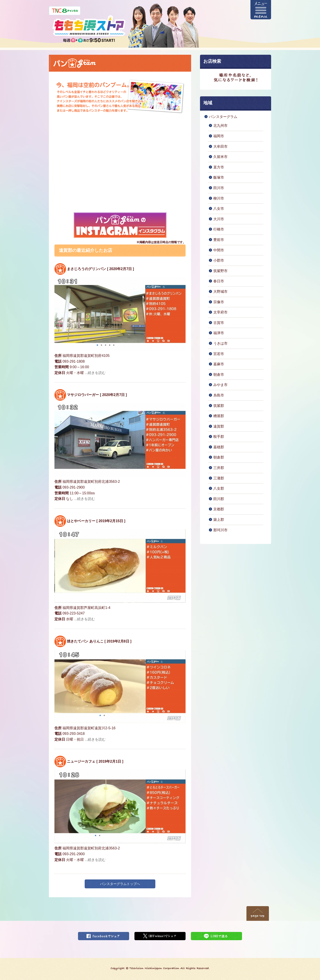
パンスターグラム (223, 117)
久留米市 (220, 157)
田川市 (219, 188)
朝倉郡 (219, 457)
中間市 (219, 250)
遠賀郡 (219, 426)
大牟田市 (220, 146)
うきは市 (220, 343)
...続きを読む (95, 373)
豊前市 (219, 240)
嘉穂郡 (219, 447)
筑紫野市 (220, 271)
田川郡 (219, 499)
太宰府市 (220, 312)
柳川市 (219, 198)
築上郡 (219, 520)
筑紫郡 (219, 406)
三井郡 (219, 468)
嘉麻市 (219, 364)
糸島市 (219, 395)
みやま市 (220, 385)
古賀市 (219, 323)
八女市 (219, 209)
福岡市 (219, 136)
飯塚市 (219, 177)
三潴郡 (219, 478)
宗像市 (219, 302)
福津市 (219, 333)
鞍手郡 (219, 437)
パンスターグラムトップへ (120, 884)
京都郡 (219, 509)
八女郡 (219, 488)
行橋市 (219, 229)
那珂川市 (220, 530)
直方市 (219, 167)
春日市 (219, 281)
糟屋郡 (219, 416)
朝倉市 (219, 375)
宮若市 (219, 354)
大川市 (219, 219)
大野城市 (220, 292)
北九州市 (220, 126)
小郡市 (219, 260)
